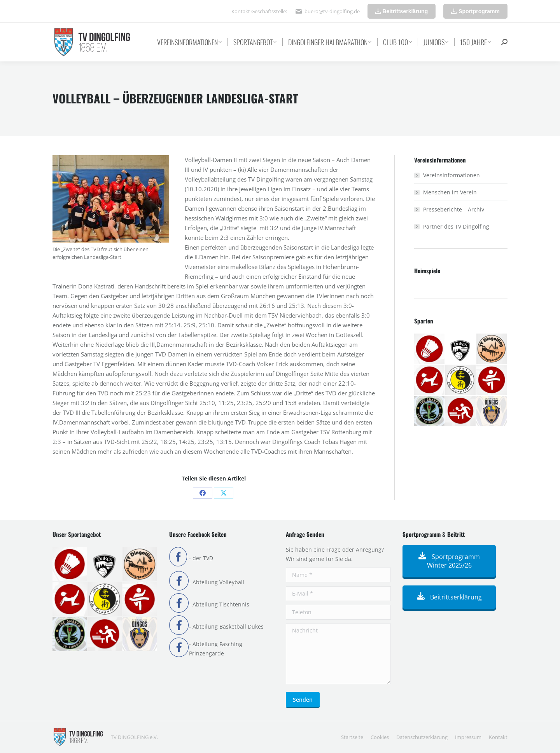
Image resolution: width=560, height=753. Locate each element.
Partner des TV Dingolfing (456, 226)
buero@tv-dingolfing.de (332, 11)
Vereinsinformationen (451, 175)
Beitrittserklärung (449, 597)
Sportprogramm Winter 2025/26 (449, 561)
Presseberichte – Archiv (454, 209)
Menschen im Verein (450, 192)
